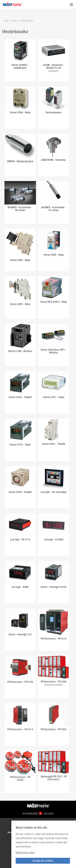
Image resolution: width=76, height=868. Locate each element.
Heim (6, 21)
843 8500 (49, 814)
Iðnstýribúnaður (27, 21)
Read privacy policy (25, 852)
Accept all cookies (43, 861)
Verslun (15, 21)
